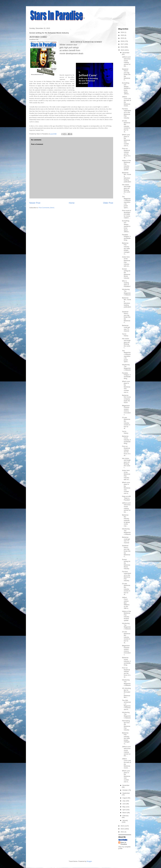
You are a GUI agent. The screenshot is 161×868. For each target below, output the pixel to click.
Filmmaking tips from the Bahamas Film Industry (126, 725)
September (126, 793)
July (124, 801)
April (124, 810)
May (124, 807)
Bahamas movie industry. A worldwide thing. (126, 440)
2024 (123, 32)
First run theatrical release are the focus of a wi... (126, 153)
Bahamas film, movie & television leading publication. (127, 303)
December (126, 53)
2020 (123, 35)
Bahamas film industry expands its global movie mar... (126, 520)
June (124, 804)
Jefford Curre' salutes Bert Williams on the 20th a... (126, 603)
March (125, 813)
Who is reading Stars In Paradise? (126, 284)
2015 (123, 50)
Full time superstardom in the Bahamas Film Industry (126, 113)
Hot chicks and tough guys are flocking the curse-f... (126, 189)
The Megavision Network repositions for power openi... (126, 202)
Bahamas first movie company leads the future (126, 399)
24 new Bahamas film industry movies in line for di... (126, 126)
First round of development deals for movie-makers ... (127, 214)
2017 (123, 44)
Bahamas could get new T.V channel (126, 328)
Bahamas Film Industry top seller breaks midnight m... (126, 249)
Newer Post (35, 203)
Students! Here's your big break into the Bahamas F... (126, 75)
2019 (123, 38)
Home (72, 203)
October (125, 790)
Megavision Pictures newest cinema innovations (126, 410)
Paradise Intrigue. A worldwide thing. (126, 237)
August (125, 798)
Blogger (89, 861)
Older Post (108, 203)
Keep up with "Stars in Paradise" (126, 498)
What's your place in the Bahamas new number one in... (126, 140)
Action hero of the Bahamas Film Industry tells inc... (126, 261)
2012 (123, 832)
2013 (123, 829)
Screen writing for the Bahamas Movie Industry (126, 273)
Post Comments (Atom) (46, 208)
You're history (125, 335)
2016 (123, 47)
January (125, 820)
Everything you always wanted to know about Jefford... (126, 88)
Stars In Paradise (124, 843)
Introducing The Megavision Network (126, 292)
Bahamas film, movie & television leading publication (127, 177)
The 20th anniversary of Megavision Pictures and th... (126, 705)
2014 (123, 826)
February (125, 816)
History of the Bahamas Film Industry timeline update (127, 165)
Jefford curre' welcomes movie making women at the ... (126, 61)
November (126, 785)
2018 (123, 41)
